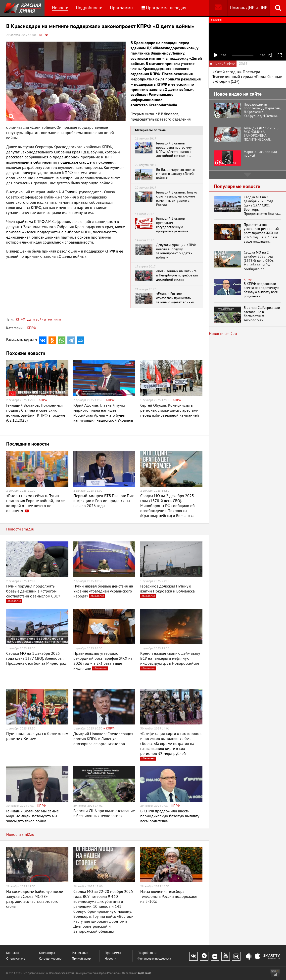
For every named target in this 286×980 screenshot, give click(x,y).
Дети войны (36, 319)
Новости (60, 8)
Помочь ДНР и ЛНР (249, 8)
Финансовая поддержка (154, 959)
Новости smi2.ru (20, 529)
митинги (54, 319)
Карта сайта (144, 973)
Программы (122, 8)
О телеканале (16, 959)
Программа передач (164, 8)
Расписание (80, 953)
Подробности (89, 8)
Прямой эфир (81, 959)
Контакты (13, 953)
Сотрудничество (50, 959)
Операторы (47, 953)
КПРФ (21, 319)
